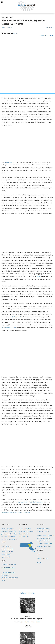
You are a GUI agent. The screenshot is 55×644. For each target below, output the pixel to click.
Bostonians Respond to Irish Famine (27, 599)
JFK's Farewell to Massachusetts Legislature (28, 564)
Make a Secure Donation (13, 635)
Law (38, 499)
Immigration (27, 567)
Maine (38, 221)
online (47, 476)
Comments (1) (44, 35)
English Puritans (10, 107)
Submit (45, 635)
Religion (39, 507)
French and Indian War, (9, 273)
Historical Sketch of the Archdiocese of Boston (9, 511)
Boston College (6, 474)
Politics (33, 567)
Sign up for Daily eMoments (45, 614)
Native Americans (42, 503)
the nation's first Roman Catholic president (16, 458)
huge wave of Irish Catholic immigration (30, 447)
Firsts (21, 567)
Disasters (26, 602)
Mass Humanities (19, 622)
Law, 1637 (15, 33)
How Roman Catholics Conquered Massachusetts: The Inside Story (10, 521)
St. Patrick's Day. (17, 262)
